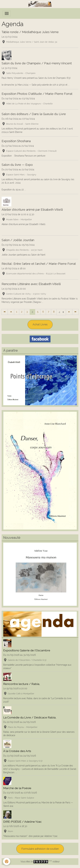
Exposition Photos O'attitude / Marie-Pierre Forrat (37, 94)
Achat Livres (40, 324)
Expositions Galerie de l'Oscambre (27, 650)
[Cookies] (7, 861)
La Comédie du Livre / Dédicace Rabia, (30, 717)
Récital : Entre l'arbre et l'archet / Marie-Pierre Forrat (39, 264)
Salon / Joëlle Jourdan (18, 240)
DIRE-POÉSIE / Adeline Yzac (22, 822)
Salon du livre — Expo (17, 165)
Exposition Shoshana (16, 141)
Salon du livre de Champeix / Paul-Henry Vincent (37, 63)
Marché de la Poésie (17, 788)
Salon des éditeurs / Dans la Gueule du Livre (34, 114)
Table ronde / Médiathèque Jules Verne (30, 32)
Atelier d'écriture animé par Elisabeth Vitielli (32, 210)
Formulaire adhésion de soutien (40, 849)
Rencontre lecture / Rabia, (22, 684)
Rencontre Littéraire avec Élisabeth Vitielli (31, 284)
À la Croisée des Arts (17, 751)
